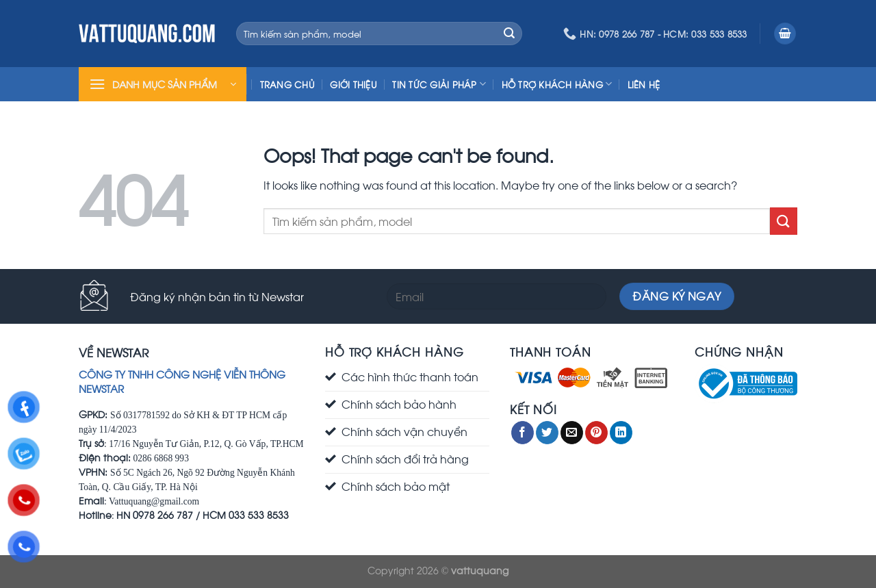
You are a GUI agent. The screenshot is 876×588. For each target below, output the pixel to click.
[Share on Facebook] (523, 433)
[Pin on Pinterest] (596, 433)
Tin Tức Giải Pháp (439, 84)
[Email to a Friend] (572, 433)
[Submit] (509, 34)
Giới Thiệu (353, 84)
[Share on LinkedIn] (621, 433)
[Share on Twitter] (547, 433)
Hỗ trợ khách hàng (557, 84)
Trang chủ (287, 84)
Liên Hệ (644, 84)
